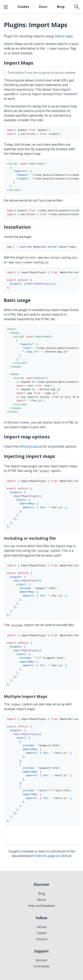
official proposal (30, 446)
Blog (61, 7)
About (41, 900)
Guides (23, 7)
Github (42, 927)
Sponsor (41, 960)
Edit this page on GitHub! (54, 856)
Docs (43, 7)
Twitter (42, 933)
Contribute (41, 966)
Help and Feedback (42, 906)
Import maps (63, 36)
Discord (42, 939)
